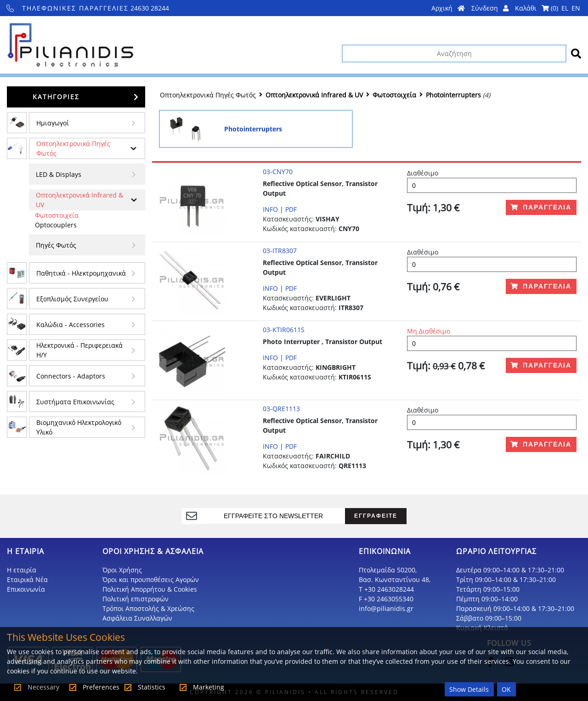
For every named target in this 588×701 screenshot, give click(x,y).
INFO (270, 209)
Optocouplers (56, 225)
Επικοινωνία (26, 589)
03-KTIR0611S (284, 330)
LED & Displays (59, 174)
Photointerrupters (453, 95)
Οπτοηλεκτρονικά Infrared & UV (79, 200)
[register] (274, 516)
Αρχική (448, 8)
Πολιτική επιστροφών (136, 599)
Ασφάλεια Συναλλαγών (137, 618)
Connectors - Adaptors (71, 376)
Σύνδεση (490, 8)
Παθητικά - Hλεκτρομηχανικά (81, 273)
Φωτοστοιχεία (57, 215)
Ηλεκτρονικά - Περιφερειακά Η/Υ (79, 350)
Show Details (469, 689)
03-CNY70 (278, 172)
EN (576, 8)
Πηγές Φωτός (56, 245)
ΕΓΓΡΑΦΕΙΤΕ (376, 516)
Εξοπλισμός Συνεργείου (72, 299)
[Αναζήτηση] (454, 54)
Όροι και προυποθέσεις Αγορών (151, 579)
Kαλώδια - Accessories (71, 325)
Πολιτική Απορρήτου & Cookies (150, 589)
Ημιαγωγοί (53, 123)
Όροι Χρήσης (122, 570)
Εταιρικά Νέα (27, 579)
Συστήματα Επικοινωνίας (75, 402)
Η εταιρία (22, 570)
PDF (291, 209)
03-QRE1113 (281, 409)
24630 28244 (88, 8)
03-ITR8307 (280, 251)
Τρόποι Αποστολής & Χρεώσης (148, 608)
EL (565, 8)
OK (506, 689)
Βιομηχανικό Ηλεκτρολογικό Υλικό (79, 427)
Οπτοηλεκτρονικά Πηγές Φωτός (73, 148)
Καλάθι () (537, 8)
